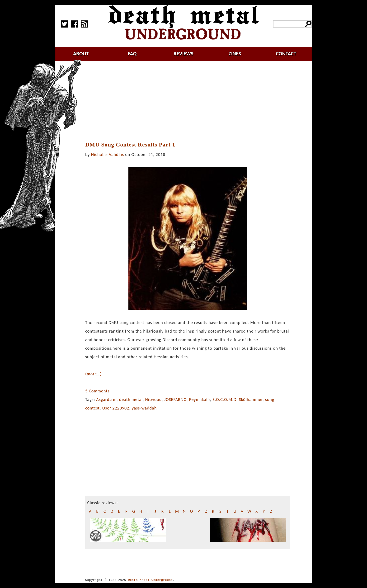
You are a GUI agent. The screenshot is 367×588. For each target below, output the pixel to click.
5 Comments (97, 391)
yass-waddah (144, 408)
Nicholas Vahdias (108, 155)
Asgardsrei (106, 400)
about (81, 54)
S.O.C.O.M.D (225, 400)
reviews (184, 54)
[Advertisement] (188, 101)
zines (235, 54)
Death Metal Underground (150, 580)
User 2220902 (116, 408)
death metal (131, 400)
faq (132, 54)
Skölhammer (251, 400)
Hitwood (154, 400)
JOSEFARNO (175, 400)
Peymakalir (200, 400)
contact (286, 54)
